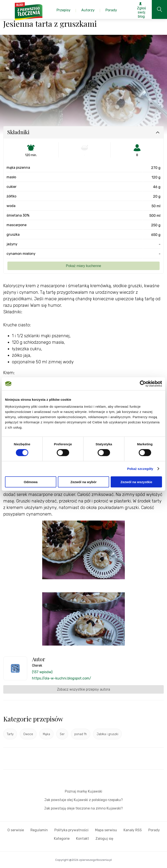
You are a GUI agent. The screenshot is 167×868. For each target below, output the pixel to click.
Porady (154, 830)
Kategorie (62, 839)
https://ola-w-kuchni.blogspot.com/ (62, 678)
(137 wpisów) (42, 672)
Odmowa (31, 482)
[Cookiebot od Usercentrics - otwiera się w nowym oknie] (143, 384)
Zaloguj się (104, 839)
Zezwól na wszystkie (136, 482)
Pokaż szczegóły (140, 469)
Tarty (10, 734)
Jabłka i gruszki (107, 734)
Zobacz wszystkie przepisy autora (83, 689)
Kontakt (83, 839)
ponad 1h (81, 734)
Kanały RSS (133, 830)
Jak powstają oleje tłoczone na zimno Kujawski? (83, 808)
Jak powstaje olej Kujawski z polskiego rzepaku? (84, 800)
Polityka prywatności (71, 830)
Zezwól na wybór (83, 482)
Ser (62, 734)
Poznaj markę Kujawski (83, 791)
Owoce (28, 734)
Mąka (46, 734)
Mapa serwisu (106, 830)
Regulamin (39, 830)
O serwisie (16, 830)
